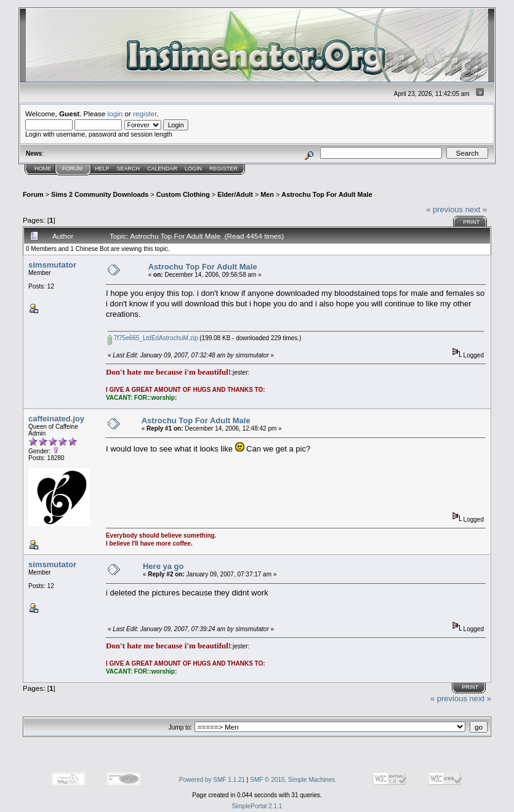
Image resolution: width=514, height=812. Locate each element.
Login (193, 169)
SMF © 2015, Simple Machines (292, 780)
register (145, 113)
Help (102, 169)
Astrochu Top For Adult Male (327, 194)
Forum (72, 169)
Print (471, 222)
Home (43, 169)
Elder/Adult (235, 194)
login (115, 113)
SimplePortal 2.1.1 (257, 806)
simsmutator (52, 265)
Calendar (162, 169)
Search (129, 169)
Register (223, 169)
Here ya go (163, 566)
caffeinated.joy (56, 419)
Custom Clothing (183, 194)
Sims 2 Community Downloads (100, 194)
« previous (444, 209)
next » (476, 209)
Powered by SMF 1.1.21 (212, 780)
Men (267, 194)
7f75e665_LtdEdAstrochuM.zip (153, 338)
